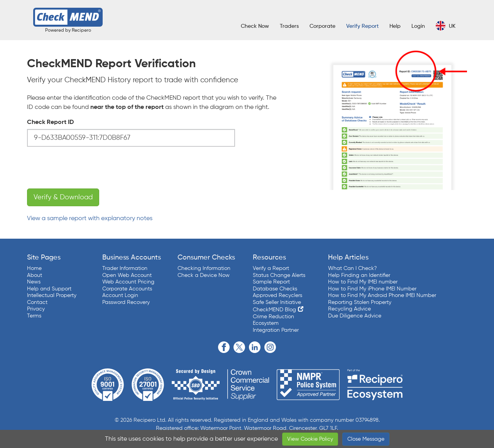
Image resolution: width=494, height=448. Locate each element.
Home (34, 268)
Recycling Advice (349, 309)
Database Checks (275, 289)
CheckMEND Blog (274, 310)
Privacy (36, 309)
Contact (37, 302)
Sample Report (271, 282)
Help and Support (49, 289)
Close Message (366, 439)
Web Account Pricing (128, 282)
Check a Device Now (204, 275)
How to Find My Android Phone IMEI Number (382, 295)
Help (395, 26)
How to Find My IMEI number (363, 282)
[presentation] (86, 168)
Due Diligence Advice (355, 316)
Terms (34, 316)
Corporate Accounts (127, 289)
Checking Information (204, 268)
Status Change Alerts (279, 275)
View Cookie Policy (310, 439)
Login (418, 26)
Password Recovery (126, 302)
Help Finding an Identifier (359, 275)
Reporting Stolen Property (360, 302)
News (34, 282)
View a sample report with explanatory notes (90, 219)
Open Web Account (127, 275)
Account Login (120, 295)
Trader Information (125, 268)
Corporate (322, 26)
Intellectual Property (52, 295)
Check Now (255, 26)
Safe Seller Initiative (277, 302)
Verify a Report (271, 268)
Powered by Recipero (68, 31)
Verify (362, 26)
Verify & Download (63, 197)
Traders (289, 26)
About (35, 275)
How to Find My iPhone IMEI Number (372, 289)
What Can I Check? (352, 268)
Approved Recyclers (277, 295)
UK (446, 26)
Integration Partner (276, 330)
